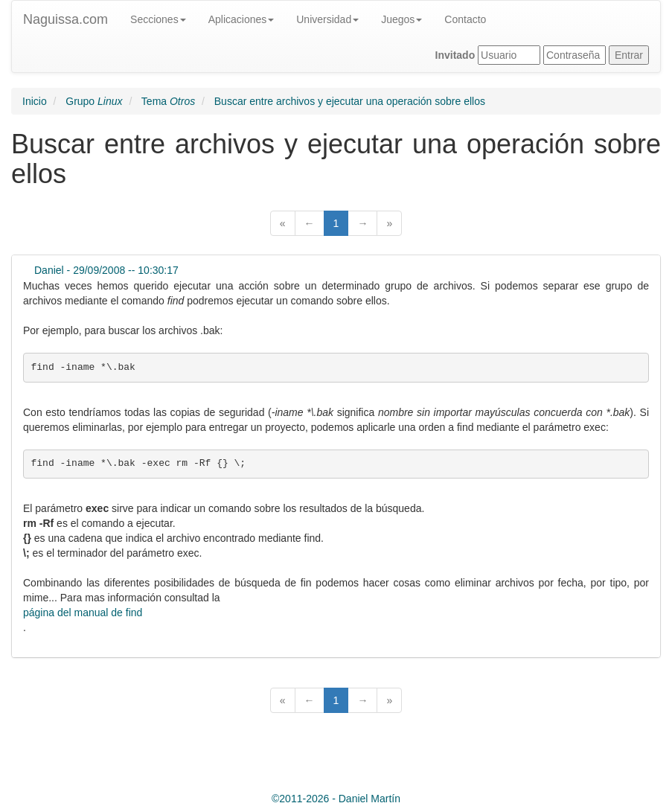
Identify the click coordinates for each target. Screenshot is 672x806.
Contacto (465, 19)
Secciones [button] (158, 19)
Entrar (629, 55)
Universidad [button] (327, 19)
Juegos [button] (401, 19)
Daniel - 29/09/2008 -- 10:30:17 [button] (106, 270)
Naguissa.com (65, 19)
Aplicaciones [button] (241, 19)
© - (336, 799)
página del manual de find (83, 613)
